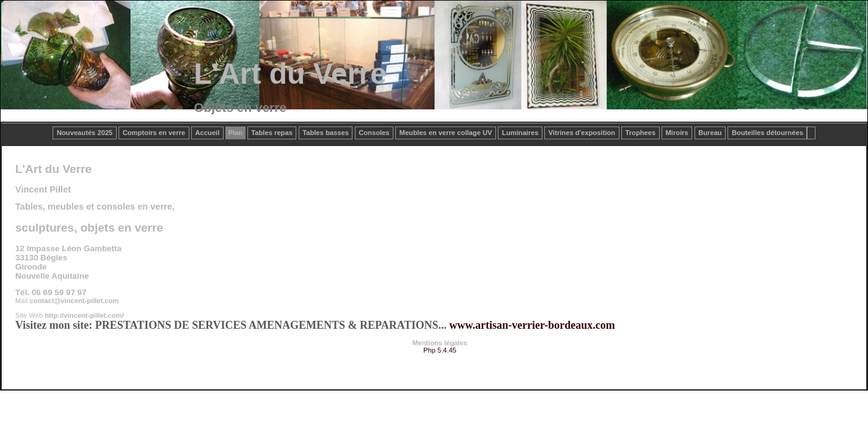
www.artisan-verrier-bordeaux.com (532, 325)
